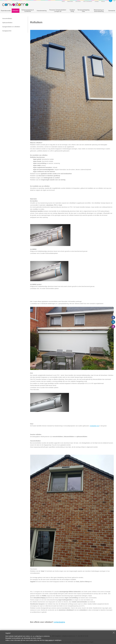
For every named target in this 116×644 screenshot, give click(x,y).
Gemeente (112, 11)
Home (63, 1)
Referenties (70, 1)
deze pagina (49, 640)
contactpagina (59, 622)
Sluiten (114, 633)
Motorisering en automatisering (99, 11)
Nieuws (103, 1)
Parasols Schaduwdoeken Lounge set (58, 11)
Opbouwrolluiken (7, 23)
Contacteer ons (94, 426)
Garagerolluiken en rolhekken (11, 27)
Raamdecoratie (6, 11)
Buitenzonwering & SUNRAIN (28, 11)
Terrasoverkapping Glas (83, 11)
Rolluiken (16, 11)
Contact (97, 1)
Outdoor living (72, 11)
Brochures (78, 1)
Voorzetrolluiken (7, 18)
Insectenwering (42, 11)
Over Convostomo (88, 1)
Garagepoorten (7, 31)
